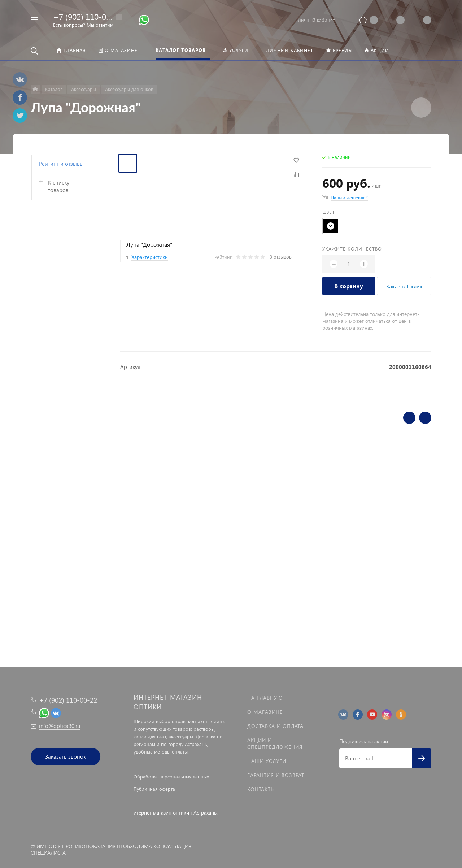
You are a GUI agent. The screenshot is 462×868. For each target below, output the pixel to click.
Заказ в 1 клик (404, 286)
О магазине (265, 712)
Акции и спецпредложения (275, 743)
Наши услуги (267, 761)
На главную (265, 698)
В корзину (349, 286)
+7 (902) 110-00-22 (88, 16)
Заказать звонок (66, 756)
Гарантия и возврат (276, 775)
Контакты (261, 789)
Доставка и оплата (275, 726)
